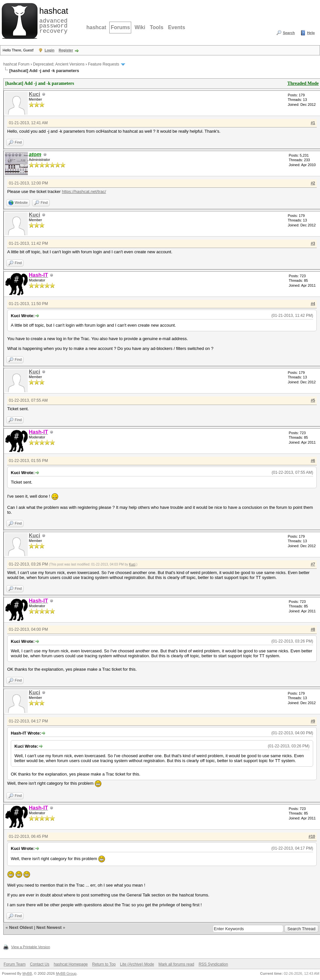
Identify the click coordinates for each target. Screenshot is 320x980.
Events (176, 27)
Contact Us (39, 964)
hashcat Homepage (71, 964)
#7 (313, 564)
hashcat (96, 27)
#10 (312, 836)
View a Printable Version (31, 947)
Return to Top (104, 964)
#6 (313, 461)
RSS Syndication (213, 964)
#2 (313, 183)
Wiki (140, 27)
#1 (313, 123)
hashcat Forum (16, 64)
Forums (120, 27)
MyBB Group (66, 973)
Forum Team (15, 964)
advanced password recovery (52, 20)
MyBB (27, 973)
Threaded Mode (303, 83)
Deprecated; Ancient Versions (59, 64)
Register (66, 50)
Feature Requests (104, 64)
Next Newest (49, 927)
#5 (313, 400)
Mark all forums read (176, 964)
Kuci (35, 94)
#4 (313, 304)
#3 (313, 243)
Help (311, 33)
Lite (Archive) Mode (137, 964)
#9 (313, 721)
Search (289, 33)
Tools (157, 27)
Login (49, 50)
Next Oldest (21, 927)
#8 (313, 629)
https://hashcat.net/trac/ (84, 192)
